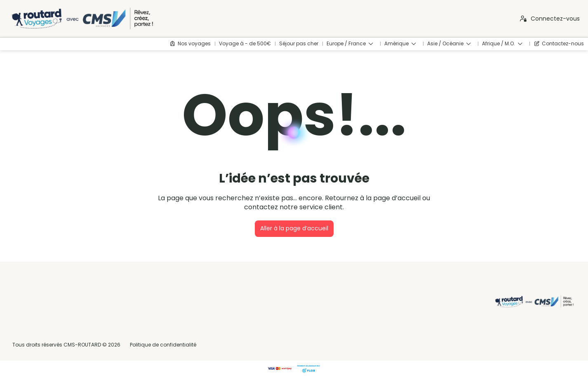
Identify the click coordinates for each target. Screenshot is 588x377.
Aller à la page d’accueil (294, 228)
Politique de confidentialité (163, 345)
